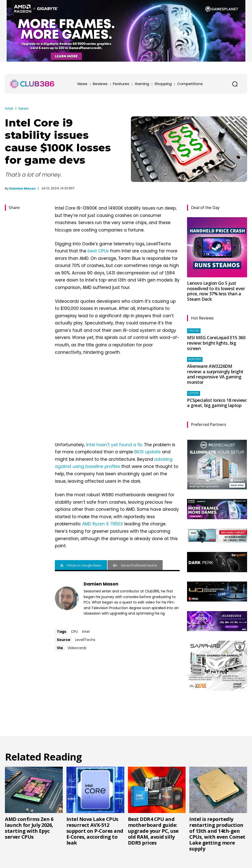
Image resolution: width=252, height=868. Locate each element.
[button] (235, 84)
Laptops (194, 393)
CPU (74, 632)
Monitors (195, 359)
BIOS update (148, 452)
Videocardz (77, 648)
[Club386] (32, 84)
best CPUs (98, 251)
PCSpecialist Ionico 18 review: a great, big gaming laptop (217, 403)
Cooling (194, 331)
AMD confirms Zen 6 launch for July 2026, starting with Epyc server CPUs (29, 828)
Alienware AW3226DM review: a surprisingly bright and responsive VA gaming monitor (215, 374)
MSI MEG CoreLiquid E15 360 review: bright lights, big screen (216, 343)
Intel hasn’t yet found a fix (114, 445)
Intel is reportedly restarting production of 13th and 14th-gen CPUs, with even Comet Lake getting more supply (217, 834)
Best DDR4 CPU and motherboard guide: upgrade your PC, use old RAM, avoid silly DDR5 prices (153, 831)
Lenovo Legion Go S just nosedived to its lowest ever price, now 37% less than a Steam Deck (216, 291)
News (23, 108)
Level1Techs (85, 640)
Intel (9, 108)
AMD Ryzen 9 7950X (103, 524)
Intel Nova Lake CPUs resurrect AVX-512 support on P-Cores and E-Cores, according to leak (95, 831)
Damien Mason (23, 188)
